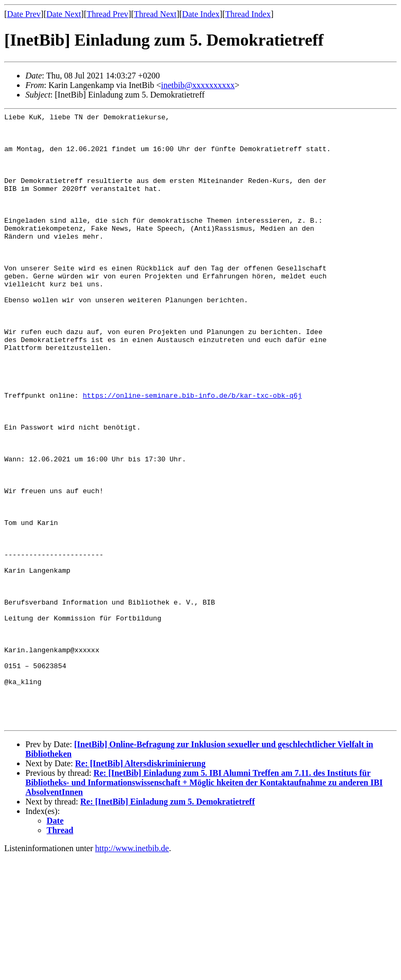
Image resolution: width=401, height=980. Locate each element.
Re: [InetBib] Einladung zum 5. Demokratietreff (168, 924)
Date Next (64, 14)
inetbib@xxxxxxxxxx (198, 85)
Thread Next (155, 14)
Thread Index (248, 14)
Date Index (201, 14)
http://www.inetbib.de (132, 971)
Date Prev (24, 14)
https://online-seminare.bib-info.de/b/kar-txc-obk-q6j (192, 452)
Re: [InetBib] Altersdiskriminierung (140, 886)
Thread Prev (107, 14)
